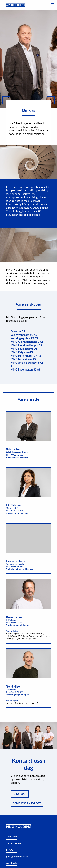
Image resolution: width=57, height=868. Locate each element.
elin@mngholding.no (18, 513)
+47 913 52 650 (16, 455)
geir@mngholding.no (18, 457)
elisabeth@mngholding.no (20, 569)
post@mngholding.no (17, 856)
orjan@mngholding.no (19, 625)
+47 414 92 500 (16, 692)
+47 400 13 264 (16, 511)
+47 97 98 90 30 (15, 843)
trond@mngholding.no (19, 695)
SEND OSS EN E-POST (27, 803)
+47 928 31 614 (16, 567)
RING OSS (20, 794)
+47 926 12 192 (16, 622)
